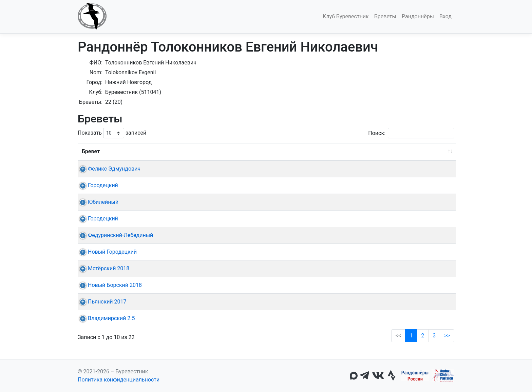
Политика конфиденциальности (119, 380)
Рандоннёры (418, 16)
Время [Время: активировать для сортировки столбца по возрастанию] (380, 151)
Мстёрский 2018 (102, 268)
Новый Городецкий (106, 252)
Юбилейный (97, 202)
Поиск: (411, 133)
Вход (445, 16)
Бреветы (385, 16)
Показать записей (112, 133)
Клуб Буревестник (346, 16)
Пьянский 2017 (101, 302)
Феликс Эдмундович (108, 169)
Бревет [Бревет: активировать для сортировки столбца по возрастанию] (91, 151)
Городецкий (97, 185)
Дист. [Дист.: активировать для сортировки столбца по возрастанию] (173, 151)
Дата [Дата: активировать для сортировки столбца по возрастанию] (205, 151)
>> (447, 336)
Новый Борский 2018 (109, 285)
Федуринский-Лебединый (114, 235)
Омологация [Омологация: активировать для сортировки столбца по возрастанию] (423, 151)
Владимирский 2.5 (105, 318)
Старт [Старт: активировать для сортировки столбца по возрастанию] (247, 151)
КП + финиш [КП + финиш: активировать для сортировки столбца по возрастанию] (288, 151)
